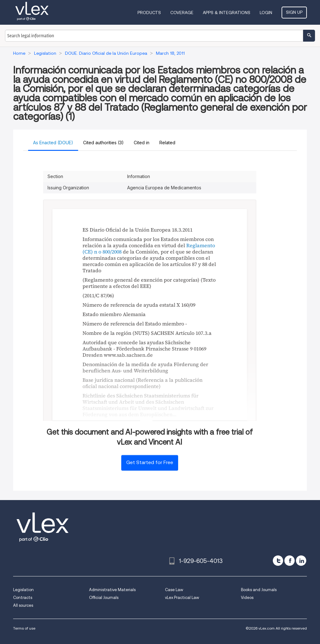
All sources (23, 605)
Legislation (23, 590)
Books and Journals (259, 590)
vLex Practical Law (182, 598)
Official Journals (104, 598)
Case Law (174, 590)
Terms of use (24, 628)
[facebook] (290, 561)
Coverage (182, 13)
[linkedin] (301, 561)
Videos (247, 598)
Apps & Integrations (227, 13)
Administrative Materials (112, 590)
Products (149, 13)
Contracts (23, 598)
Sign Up (294, 12)
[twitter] (278, 561)
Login (266, 13)
